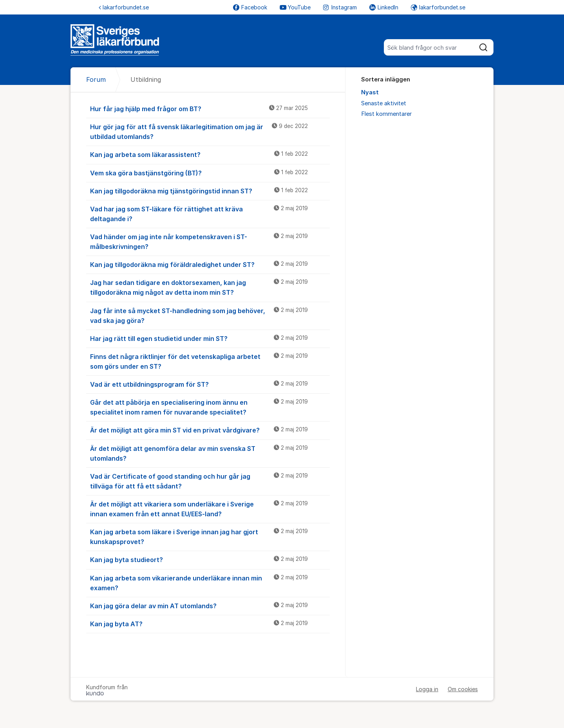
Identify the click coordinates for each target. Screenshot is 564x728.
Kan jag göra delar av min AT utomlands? (210, 605)
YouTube (295, 7)
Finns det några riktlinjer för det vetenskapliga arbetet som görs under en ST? (210, 361)
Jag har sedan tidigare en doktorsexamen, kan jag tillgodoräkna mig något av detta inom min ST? (210, 287)
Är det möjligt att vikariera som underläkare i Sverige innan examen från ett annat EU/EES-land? (210, 509)
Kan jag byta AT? (210, 623)
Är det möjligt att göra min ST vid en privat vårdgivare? (210, 430)
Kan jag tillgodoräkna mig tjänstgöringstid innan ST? (210, 191)
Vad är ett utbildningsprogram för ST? (210, 384)
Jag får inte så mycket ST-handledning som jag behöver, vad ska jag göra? (210, 315)
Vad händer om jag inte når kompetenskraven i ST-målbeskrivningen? (210, 241)
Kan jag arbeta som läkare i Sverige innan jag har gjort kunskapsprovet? (210, 536)
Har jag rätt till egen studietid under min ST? (210, 338)
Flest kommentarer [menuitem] (386, 114)
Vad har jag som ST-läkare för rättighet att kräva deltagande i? (210, 214)
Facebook (250, 7)
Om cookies (463, 689)
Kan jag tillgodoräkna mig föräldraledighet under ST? (210, 264)
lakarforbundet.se (124, 7)
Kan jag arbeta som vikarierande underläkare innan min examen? (210, 583)
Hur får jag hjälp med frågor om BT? (210, 108)
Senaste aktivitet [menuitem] (384, 103)
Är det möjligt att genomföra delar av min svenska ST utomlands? (210, 453)
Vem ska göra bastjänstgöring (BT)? (210, 173)
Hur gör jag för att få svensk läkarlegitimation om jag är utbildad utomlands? (210, 131)
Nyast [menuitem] (370, 92)
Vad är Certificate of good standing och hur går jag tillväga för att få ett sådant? (210, 481)
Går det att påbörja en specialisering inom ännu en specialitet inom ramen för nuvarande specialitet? (210, 407)
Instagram (340, 7)
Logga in (427, 689)
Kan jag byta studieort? (210, 559)
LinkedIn (384, 7)
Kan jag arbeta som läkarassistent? (210, 154)
